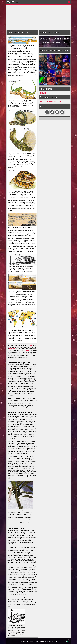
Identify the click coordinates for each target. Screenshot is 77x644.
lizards (27, 350)
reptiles (29, 345)
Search (32, 641)
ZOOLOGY (43, 93)
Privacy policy (39, 641)
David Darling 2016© (51, 641)
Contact (26, 641)
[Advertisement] (38, 17)
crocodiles (12, 349)
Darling (12, 3)
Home (21, 641)
